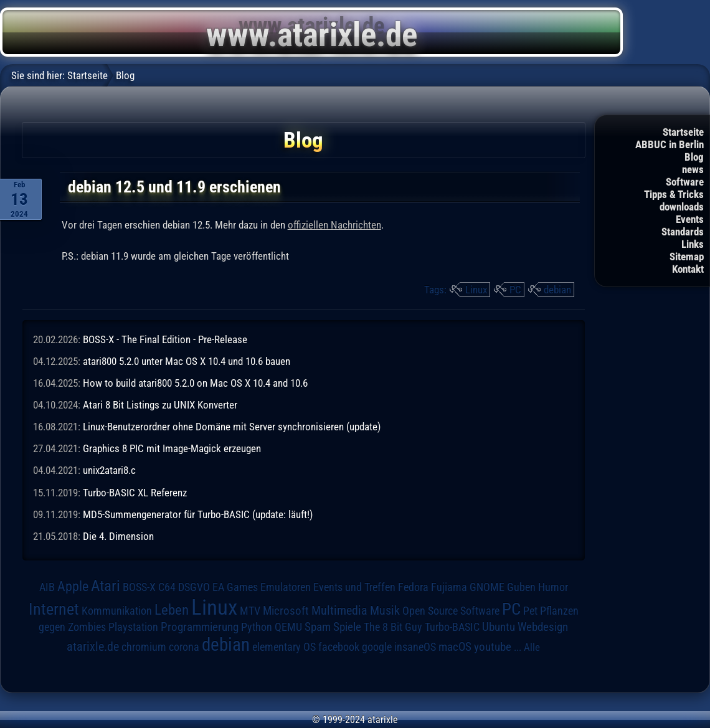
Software (685, 182)
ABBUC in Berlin (670, 144)
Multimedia (339, 610)
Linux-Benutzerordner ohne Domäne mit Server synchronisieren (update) (232, 427)
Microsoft (286, 611)
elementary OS (284, 647)
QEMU (288, 627)
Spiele (347, 627)
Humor (553, 587)
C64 (167, 587)
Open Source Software (451, 611)
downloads (682, 207)
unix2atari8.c (109, 470)
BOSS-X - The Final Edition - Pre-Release (165, 339)
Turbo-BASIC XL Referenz (135, 493)
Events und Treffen (354, 587)
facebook (339, 647)
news (693, 169)
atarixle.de (93, 647)
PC (515, 290)
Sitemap (687, 257)
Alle (532, 647)
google (377, 647)
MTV (250, 611)
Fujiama (449, 587)
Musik (385, 611)
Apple (73, 586)
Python (257, 627)
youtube (493, 647)
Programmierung (200, 627)
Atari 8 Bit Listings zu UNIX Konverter (160, 405)
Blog (694, 157)
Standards (683, 232)
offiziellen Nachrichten (334, 225)
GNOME (487, 587)
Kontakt (688, 269)
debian (557, 290)
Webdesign (543, 627)
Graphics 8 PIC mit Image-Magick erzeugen (172, 448)
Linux (476, 290)
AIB (47, 587)
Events (690, 219)
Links (693, 244)
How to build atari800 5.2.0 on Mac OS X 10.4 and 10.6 (195, 383)
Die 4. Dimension (118, 536)
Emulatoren (286, 587)
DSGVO (194, 587)
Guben (521, 587)
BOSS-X (139, 587)
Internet (54, 609)
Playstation (133, 627)
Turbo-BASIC (452, 627)
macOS (455, 647)
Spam (318, 627)
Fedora (413, 587)
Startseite (683, 132)
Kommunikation (117, 611)
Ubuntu (499, 627)
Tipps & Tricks (674, 194)
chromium (144, 647)
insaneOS (415, 647)
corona (184, 647)
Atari (106, 586)
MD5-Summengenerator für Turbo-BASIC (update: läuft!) (198, 514)
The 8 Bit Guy (393, 627)
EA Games (235, 587)
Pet (530, 611)
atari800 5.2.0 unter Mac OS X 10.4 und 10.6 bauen (187, 361)
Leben (172, 610)
